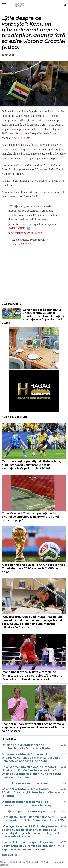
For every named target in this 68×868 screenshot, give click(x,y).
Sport (23, 417)
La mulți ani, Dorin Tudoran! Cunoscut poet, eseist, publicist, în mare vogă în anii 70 (33, 819)
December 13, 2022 (20, 244)
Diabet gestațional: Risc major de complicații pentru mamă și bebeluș (26, 803)
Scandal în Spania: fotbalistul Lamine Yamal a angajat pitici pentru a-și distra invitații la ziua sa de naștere (33, 727)
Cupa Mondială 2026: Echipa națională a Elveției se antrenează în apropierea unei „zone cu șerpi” (30, 517)
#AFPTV (21, 228)
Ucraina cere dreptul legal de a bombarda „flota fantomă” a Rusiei (26, 747)
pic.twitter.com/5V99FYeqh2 (25, 233)
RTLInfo (25, 138)
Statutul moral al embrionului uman (26, 783)
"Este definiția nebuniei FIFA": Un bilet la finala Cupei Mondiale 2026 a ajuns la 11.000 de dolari (33, 568)
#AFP (12, 228)
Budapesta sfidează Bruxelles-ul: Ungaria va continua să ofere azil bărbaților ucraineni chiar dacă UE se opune (32, 758)
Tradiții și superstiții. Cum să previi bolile (30, 811)
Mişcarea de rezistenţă (34, 5)
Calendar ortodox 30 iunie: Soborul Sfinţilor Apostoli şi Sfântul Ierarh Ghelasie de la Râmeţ (33, 792)
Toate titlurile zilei (10, 855)
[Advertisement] (34, 273)
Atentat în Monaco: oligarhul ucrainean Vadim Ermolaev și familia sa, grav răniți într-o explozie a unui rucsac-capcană (33, 846)
